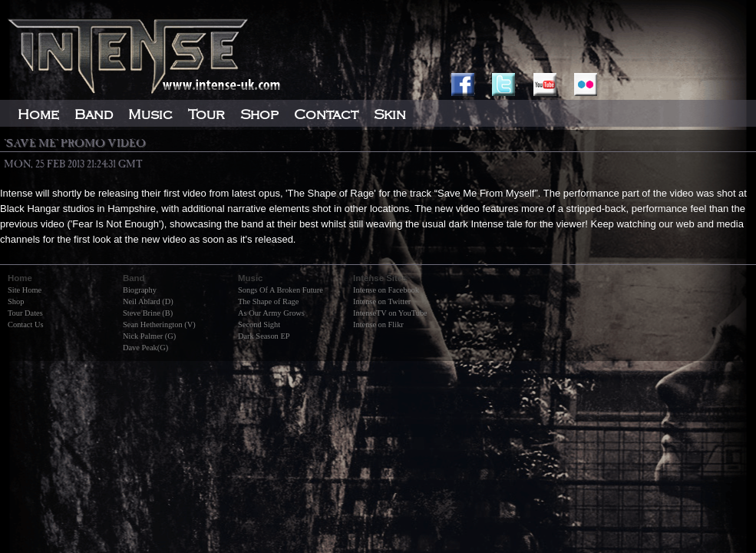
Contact (326, 114)
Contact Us (25, 325)
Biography (140, 290)
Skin (390, 114)
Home (38, 114)
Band (94, 114)
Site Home (25, 290)
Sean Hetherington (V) (159, 325)
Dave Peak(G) (145, 348)
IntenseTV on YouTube (390, 313)
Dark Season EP (264, 336)
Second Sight (259, 325)
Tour (206, 114)
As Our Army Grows (271, 313)
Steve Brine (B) (148, 313)
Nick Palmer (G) (149, 336)
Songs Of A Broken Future (281, 290)
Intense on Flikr (378, 325)
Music (150, 114)
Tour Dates (25, 313)
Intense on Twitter (382, 301)
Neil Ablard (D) (148, 301)
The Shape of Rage (268, 301)
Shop (16, 301)
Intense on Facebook (386, 290)
